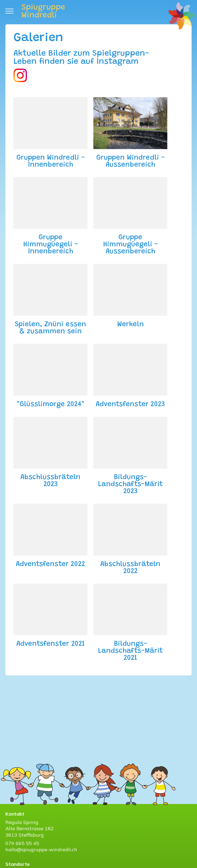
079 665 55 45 (22, 843)
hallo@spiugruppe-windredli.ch (41, 850)
